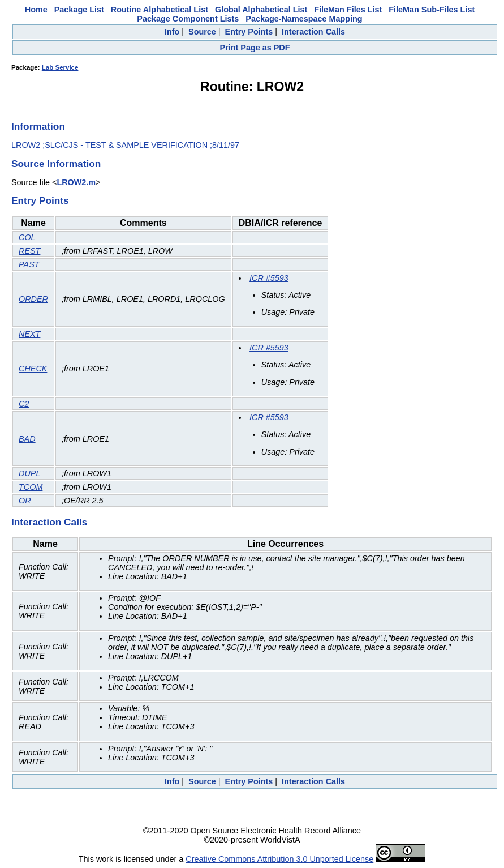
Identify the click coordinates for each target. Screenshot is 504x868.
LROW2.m (76, 182)
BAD (27, 439)
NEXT (29, 334)
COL (27, 237)
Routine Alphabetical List (160, 10)
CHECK (33, 369)
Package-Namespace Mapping (304, 19)
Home (36, 10)
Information (38, 126)
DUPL (29, 473)
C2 (24, 404)
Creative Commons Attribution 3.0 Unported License (279, 859)
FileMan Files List (348, 10)
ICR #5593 (269, 278)
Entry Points (249, 32)
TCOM (31, 487)
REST (29, 251)
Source (202, 32)
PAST (29, 264)
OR (25, 501)
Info (172, 32)
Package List (79, 10)
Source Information (56, 164)
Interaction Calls (313, 32)
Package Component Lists (188, 19)
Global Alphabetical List (261, 10)
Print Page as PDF (255, 48)
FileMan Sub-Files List (432, 10)
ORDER (33, 299)
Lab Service (60, 67)
